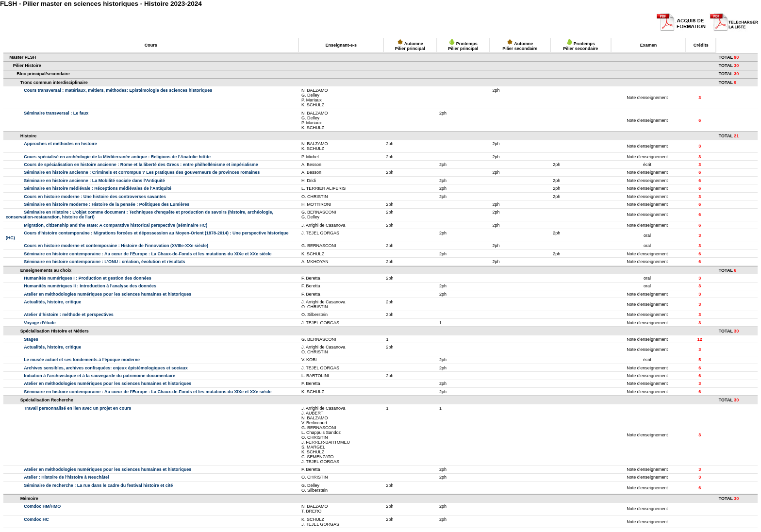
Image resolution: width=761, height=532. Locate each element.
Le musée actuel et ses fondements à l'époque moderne (82, 360)
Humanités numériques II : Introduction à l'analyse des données (90, 286)
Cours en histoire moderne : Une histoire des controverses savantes (95, 197)
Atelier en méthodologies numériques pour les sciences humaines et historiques (108, 294)
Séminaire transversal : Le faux (56, 113)
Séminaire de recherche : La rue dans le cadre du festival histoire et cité (98, 485)
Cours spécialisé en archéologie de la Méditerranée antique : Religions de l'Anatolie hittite (117, 157)
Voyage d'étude (40, 323)
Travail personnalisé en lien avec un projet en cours (77, 408)
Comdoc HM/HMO (42, 506)
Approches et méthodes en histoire (60, 144)
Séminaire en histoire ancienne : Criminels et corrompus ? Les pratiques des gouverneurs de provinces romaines (142, 172)
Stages (31, 339)
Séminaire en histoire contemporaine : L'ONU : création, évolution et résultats (104, 262)
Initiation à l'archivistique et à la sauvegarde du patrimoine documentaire (99, 376)
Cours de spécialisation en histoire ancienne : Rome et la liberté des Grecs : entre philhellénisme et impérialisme (141, 165)
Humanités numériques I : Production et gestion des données (88, 278)
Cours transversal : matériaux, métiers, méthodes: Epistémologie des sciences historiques (118, 90)
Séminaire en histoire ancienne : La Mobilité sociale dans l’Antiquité (94, 181)
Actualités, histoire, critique (52, 302)
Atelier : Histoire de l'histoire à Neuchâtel (66, 477)
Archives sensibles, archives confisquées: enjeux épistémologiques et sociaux (106, 368)
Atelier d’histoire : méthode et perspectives (69, 315)
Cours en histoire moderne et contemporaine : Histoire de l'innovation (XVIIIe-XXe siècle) (116, 246)
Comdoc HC (36, 519)
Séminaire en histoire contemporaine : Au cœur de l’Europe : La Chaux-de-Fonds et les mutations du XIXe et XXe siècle (148, 254)
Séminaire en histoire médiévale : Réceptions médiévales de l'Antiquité (98, 188)
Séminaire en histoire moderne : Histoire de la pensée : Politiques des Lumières (107, 204)
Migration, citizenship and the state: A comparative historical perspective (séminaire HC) (116, 225)
